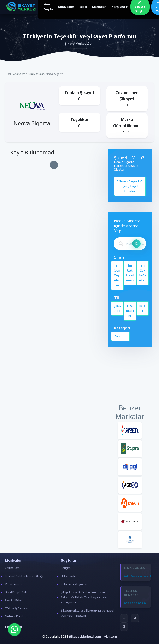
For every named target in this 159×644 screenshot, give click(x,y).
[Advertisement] (130, 378)
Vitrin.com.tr (13, 584)
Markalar (99, 7)
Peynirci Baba (13, 600)
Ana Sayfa (19, 74)
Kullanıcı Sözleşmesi (74, 584)
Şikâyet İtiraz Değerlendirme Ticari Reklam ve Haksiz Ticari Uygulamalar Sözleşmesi (84, 597)
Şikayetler (66, 7)
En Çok (130, 273)
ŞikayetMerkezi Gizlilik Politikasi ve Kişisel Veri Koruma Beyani (87, 613)
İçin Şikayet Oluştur (130, 186)
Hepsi (143, 308)
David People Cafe (16, 592)
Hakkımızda (68, 576)
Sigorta (120, 336)
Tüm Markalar (36, 74)
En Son (117, 275)
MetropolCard (14, 616)
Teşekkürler (130, 311)
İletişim (66, 568)
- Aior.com (93, 636)
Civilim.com (12, 568)
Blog (83, 7)
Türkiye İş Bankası (16, 608)
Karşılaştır (120, 7)
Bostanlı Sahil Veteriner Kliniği (24, 576)
